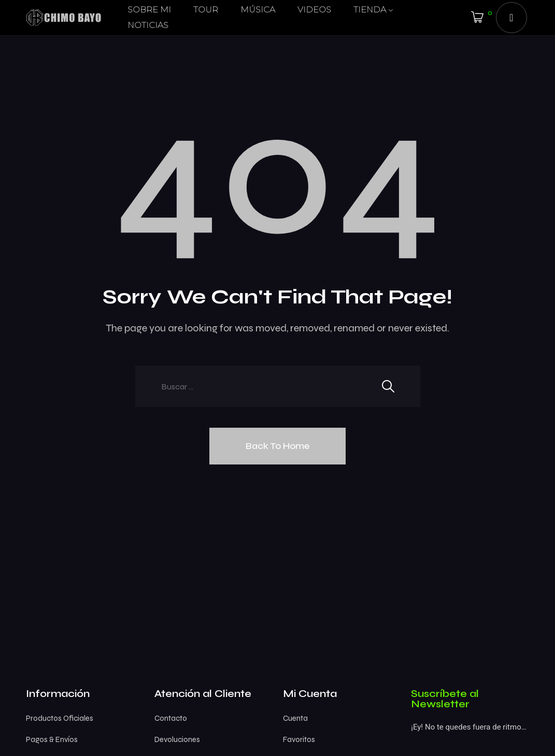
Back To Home (277, 446)
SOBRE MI (149, 10)
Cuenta (295, 718)
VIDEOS (314, 10)
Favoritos (299, 739)
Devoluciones (177, 739)
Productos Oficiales (60, 718)
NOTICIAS (148, 25)
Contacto (171, 718)
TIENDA (370, 10)
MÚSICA (258, 10)
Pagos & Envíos (52, 739)
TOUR (206, 10)
